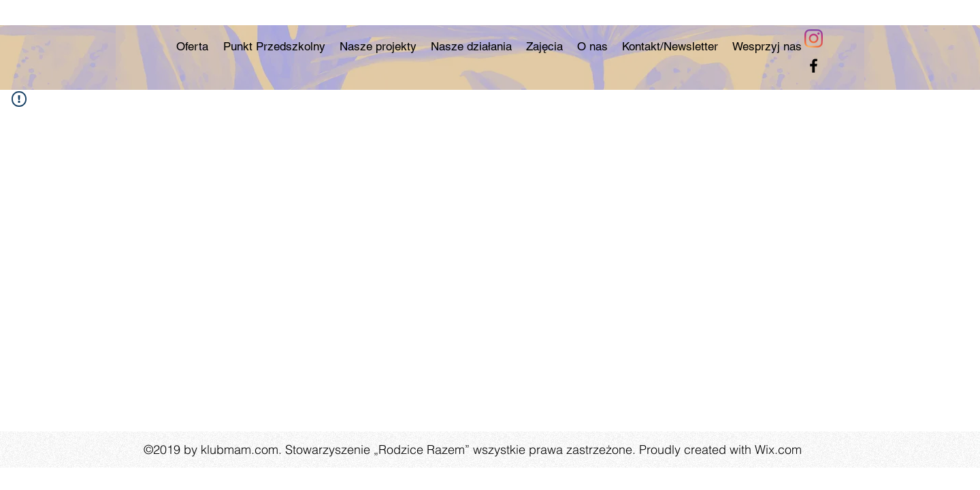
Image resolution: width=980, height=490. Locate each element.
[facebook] (814, 66)
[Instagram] (814, 38)
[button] (471, 47)
